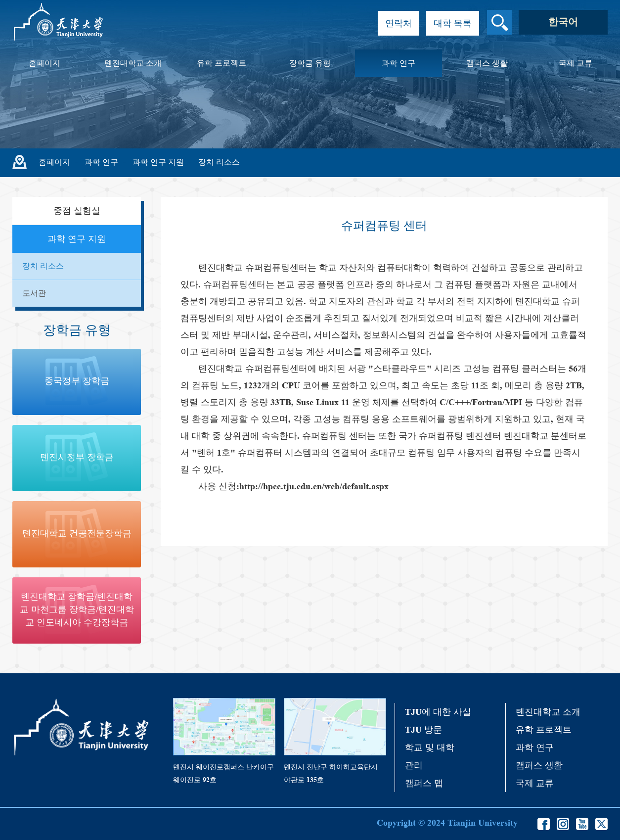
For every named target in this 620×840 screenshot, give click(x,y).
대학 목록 (453, 23)
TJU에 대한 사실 (438, 712)
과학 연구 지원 (158, 162)
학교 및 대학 (430, 747)
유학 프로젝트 (221, 63)
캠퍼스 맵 (424, 783)
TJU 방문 (423, 730)
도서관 (34, 293)
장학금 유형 (310, 63)
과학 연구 (399, 63)
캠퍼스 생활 (487, 63)
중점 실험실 (77, 211)
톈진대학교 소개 (133, 63)
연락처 (399, 23)
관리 (414, 765)
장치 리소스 (219, 162)
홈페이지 (44, 63)
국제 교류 (576, 63)
